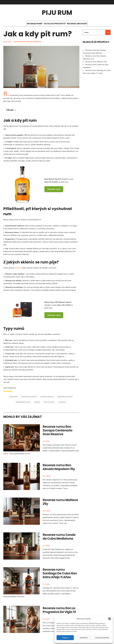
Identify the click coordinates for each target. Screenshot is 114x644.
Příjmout (65, 638)
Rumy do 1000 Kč (49, 402)
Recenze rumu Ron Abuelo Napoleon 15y (59, 467)
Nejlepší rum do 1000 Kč (65, 397)
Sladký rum (62, 402)
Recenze (37, 402)
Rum (7, 95)
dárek (64, 249)
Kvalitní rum (13, 397)
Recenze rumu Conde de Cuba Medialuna (59, 537)
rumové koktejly (33, 287)
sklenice (18, 268)
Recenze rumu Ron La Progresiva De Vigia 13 (59, 610)
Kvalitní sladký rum (47, 397)
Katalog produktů (55, 24)
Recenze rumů (35, 24)
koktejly (19, 287)
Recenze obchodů (77, 24)
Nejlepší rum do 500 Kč (23, 402)
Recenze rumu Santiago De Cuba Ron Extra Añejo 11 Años (60, 573)
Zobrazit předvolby (102, 638)
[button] (110, 619)
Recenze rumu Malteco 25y (60, 502)
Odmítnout (84, 638)
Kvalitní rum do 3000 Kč (29, 397)
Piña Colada (75, 148)
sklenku (6, 161)
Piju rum (57, 13)
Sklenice (9, 274)
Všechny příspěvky (34, 42)
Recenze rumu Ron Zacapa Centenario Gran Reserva (58, 430)
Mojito (60, 148)
